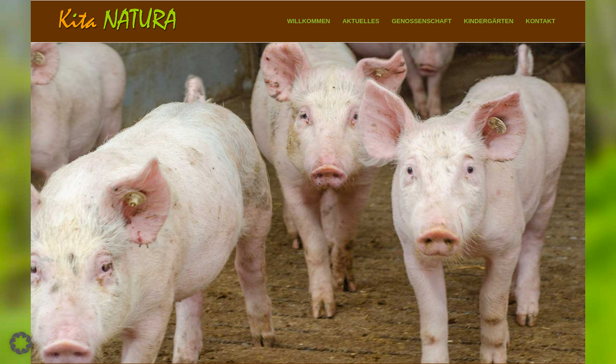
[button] (21, 343)
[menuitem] (308, 21)
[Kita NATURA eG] (118, 21)
